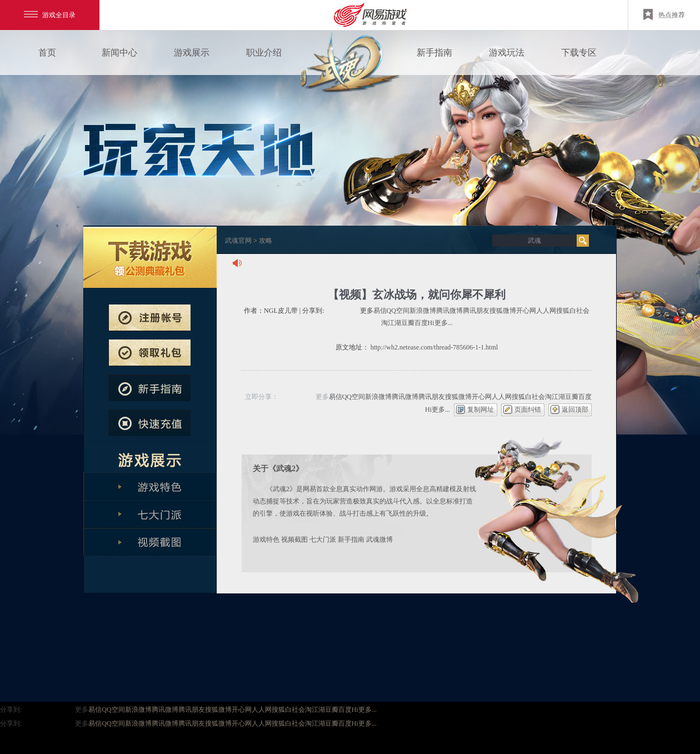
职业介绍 (264, 53)
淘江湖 (391, 323)
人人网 (546, 311)
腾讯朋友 (476, 311)
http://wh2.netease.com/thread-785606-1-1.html (434, 347)
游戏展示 (192, 53)
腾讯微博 (449, 311)
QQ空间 (398, 311)
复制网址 (481, 410)
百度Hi (424, 323)
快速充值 (149, 423)
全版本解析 (150, 542)
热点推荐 (664, 14)
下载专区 (579, 53)
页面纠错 (528, 410)
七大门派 (323, 540)
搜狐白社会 (573, 311)
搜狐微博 (503, 311)
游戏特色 (266, 540)
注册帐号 (149, 318)
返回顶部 (575, 410)
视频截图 (294, 540)
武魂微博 (379, 540)
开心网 (526, 311)
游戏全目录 (50, 15)
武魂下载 (150, 257)
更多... (444, 323)
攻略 (266, 241)
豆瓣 (408, 323)
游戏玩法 (507, 53)
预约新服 (149, 353)
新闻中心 (119, 53)
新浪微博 (423, 311)
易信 (380, 311)
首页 (47, 53)
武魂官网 (238, 241)
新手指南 (434, 53)
